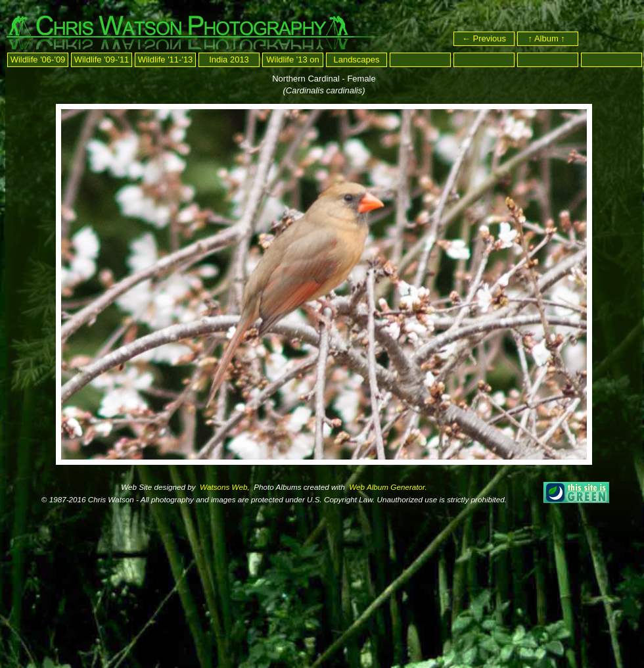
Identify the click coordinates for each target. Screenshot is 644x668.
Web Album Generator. (387, 487)
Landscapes (356, 60)
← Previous (484, 38)
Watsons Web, (224, 487)
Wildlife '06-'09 (38, 60)
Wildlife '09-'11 (102, 60)
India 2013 (229, 60)
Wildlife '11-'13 (166, 60)
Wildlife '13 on (293, 60)
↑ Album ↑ (548, 38)
